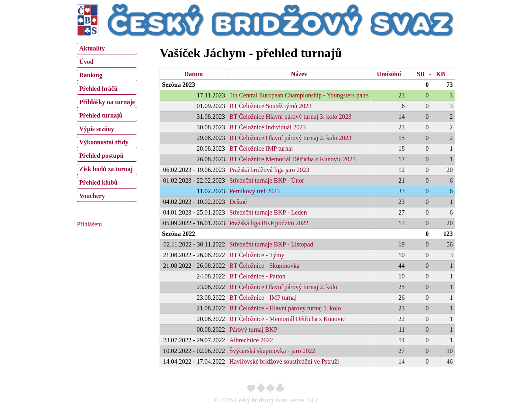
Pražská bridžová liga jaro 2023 (269, 170)
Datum (193, 74)
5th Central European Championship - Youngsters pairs (299, 95)
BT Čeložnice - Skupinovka (264, 266)
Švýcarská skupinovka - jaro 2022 (272, 351)
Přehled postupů (101, 156)
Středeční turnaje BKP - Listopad (271, 244)
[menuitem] (107, 49)
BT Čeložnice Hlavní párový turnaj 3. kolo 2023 (290, 117)
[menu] (107, 121)
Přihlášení (89, 224)
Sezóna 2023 (179, 85)
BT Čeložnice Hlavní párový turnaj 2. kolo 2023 (290, 138)
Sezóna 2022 (179, 234)
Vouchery (92, 196)
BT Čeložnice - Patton (257, 276)
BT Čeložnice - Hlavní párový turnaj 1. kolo (285, 308)
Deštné (238, 202)
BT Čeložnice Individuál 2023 (268, 127)
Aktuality (92, 48)
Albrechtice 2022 (251, 340)
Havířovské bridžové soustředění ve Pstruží (284, 361)
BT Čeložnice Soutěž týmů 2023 (271, 106)
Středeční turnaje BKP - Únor (267, 180)
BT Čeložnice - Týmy (257, 255)
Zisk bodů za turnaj (106, 169)
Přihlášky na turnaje (107, 102)
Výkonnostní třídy (104, 142)
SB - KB (431, 74)
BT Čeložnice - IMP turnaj (263, 298)
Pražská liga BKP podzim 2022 (269, 223)
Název (299, 74)
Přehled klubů (98, 182)
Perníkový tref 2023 (255, 191)
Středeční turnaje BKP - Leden (268, 212)
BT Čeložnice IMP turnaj (261, 148)
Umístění (389, 74)
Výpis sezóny (97, 129)
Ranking (91, 75)
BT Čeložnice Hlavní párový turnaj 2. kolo (283, 287)
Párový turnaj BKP (253, 330)
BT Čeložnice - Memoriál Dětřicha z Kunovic (287, 319)
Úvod (86, 62)
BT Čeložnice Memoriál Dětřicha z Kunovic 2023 (293, 159)
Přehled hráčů (98, 89)
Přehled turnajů (101, 115)
